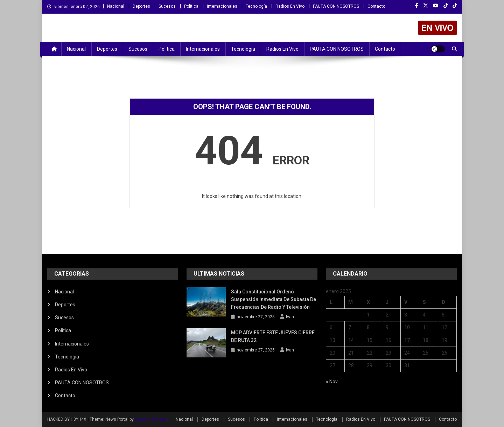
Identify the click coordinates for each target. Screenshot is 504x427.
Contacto (376, 6)
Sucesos (167, 6)
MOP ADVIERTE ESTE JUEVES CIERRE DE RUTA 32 (273, 336)
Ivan (290, 317)
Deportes (141, 6)
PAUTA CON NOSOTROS (336, 6)
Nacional (116, 6)
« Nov (332, 382)
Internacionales (222, 6)
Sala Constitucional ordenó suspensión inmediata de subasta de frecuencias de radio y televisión (274, 299)
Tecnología (256, 6)
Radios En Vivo (290, 6)
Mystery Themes (151, 419)
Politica (191, 6)
